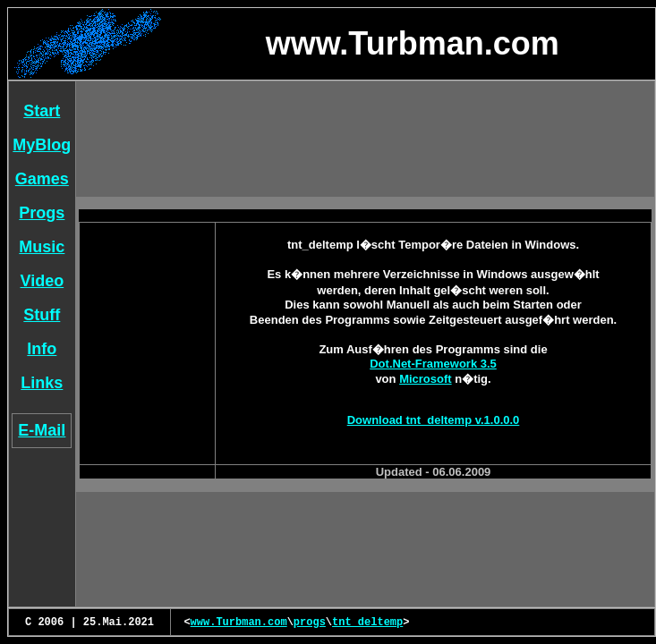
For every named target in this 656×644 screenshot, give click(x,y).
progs (310, 623)
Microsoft (426, 379)
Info (42, 349)
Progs (42, 213)
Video (43, 281)
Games (42, 179)
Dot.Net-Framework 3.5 (433, 364)
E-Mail (42, 430)
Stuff (42, 315)
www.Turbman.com (239, 623)
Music (42, 247)
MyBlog (42, 145)
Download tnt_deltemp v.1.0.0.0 (434, 420)
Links (42, 383)
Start (42, 111)
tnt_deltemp (367, 623)
